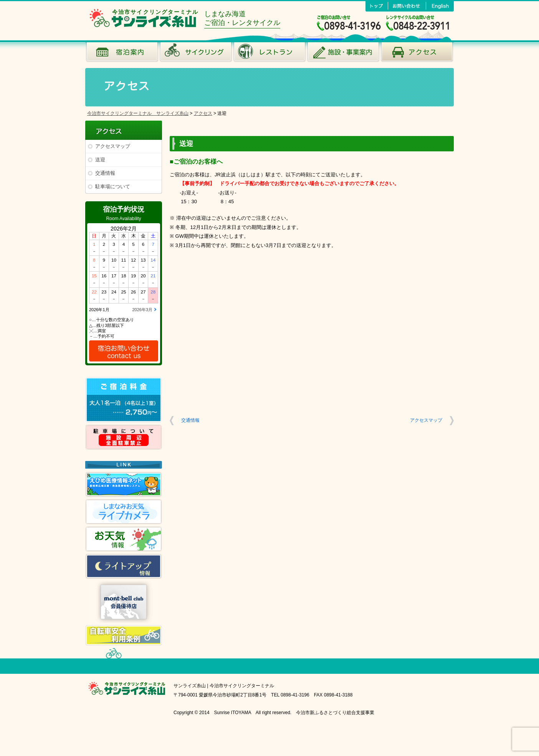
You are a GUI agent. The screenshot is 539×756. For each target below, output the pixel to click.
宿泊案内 (122, 54)
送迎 (100, 160)
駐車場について (113, 187)
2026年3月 (142, 310)
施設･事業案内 (343, 54)
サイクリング (196, 54)
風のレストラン (269, 54)
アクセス (417, 54)
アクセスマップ (113, 146)
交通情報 (105, 173)
